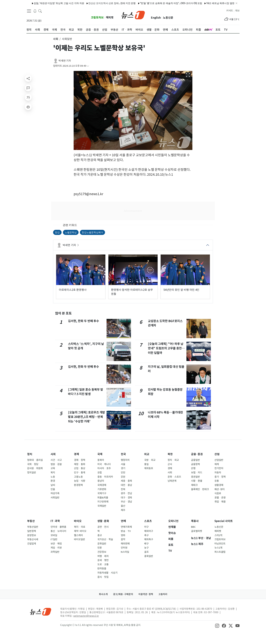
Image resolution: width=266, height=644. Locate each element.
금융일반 (195, 460)
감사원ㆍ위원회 (35, 468)
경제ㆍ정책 (80, 460)
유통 (217, 481)
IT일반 (54, 539)
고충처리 (163, 594)
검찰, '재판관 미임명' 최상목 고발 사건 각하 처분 (50, 3)
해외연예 (125, 544)
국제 (100, 454)
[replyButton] (28, 88)
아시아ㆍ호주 (104, 468)
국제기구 (102, 493)
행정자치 (125, 460)
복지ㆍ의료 (80, 527)
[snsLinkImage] (217, 625)
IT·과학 (55, 521)
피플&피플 (103, 498)
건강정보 (102, 552)
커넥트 (230, 11)
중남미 (101, 481)
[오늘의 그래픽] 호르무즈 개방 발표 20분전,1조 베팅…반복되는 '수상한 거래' (87, 417)
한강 (57, 232)
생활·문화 (103, 521)
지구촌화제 (103, 502)
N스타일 (125, 552)
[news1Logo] (41, 612)
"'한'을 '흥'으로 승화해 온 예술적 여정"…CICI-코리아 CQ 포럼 (161, 3)
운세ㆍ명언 (103, 560)
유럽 (100, 473)
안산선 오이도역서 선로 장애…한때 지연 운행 (103, 3)
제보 (237, 11)
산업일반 (219, 460)
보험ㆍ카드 (197, 473)
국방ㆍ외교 (150, 460)
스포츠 (148, 521)
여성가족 (55, 493)
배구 (146, 544)
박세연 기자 (65, 61)
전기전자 (219, 468)
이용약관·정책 (146, 594)
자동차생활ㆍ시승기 (107, 573)
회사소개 (103, 594)
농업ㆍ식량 (80, 481)
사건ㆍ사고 (56, 460)
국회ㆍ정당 (33, 464)
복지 (53, 473)
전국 (123, 454)
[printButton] (28, 107)
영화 (123, 535)
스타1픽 (218, 535)
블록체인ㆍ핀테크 (200, 489)
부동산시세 (33, 539)
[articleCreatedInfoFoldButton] (88, 66)
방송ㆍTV (126, 531)
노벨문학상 (71, 232)
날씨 (53, 485)
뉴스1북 (218, 548)
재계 (217, 464)
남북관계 (172, 481)
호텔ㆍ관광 (220, 498)
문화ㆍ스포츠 (174, 477)
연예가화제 (126, 527)
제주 (123, 510)
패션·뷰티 (220, 489)
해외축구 (149, 539)
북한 (170, 454)
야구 (146, 527)
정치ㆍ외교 (173, 460)
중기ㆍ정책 (220, 477)
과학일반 (55, 552)
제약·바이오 (80, 531)
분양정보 (32, 535)
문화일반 (102, 544)
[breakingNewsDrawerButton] (35, 11)
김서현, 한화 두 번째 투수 (83, 321)
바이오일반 (79, 539)
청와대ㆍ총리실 (35, 460)
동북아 (101, 460)
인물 (53, 489)
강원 (123, 477)
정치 (30, 454)
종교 (100, 535)
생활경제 (219, 485)
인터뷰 (124, 548)
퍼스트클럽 (220, 552)
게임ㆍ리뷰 (56, 548)
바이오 (78, 521)
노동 (53, 477)
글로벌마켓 (197, 531)
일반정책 (32, 531)
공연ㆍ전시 (103, 527)
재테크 (194, 485)
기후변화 (102, 489)
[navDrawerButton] (29, 11)
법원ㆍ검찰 (56, 464)
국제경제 (102, 485)
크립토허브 (97, 18)
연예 (123, 521)
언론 (100, 548)
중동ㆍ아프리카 (105, 477)
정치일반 (32, 473)
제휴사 (195, 521)
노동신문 (168, 18)
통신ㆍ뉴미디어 (58, 531)
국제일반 (102, 506)
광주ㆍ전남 (126, 493)
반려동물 (102, 569)
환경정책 (78, 485)
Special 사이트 (224, 521)
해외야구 (149, 531)
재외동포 (149, 468)
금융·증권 (197, 454)
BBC (193, 527)
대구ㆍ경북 (126, 498)
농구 (146, 548)
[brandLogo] (133, 15)
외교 (147, 454)
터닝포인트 (220, 544)
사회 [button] (56, 39)
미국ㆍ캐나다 (104, 464)
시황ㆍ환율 (197, 481)
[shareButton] (28, 78)
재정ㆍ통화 (80, 464)
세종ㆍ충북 (126, 481)
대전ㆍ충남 (126, 485)
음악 (123, 539)
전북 (123, 489)
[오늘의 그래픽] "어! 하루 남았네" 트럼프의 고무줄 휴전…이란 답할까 (166, 348)
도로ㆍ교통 (103, 564)
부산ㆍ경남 (126, 502)
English (156, 18)
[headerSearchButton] (40, 11)
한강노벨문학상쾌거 (92, 232)
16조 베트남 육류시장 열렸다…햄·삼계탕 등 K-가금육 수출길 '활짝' (231, 3)
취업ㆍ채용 (220, 502)
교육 (53, 468)
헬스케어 (78, 535)
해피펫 (110, 18)
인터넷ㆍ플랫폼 (58, 527)
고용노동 (78, 477)
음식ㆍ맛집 (103, 577)
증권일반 (195, 477)
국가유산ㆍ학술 (105, 539)
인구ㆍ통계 (80, 473)
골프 (146, 552)
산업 (217, 454)
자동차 (218, 473)
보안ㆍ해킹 (56, 544)
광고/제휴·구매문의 (123, 594)
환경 (53, 481)
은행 (193, 468)
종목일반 (149, 556)
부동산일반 (33, 527)
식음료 (218, 493)
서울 (123, 464)
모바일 (54, 535)
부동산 (31, 521)
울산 (123, 506)
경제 (77, 454)
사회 (53, 454)
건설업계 (32, 544)
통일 (146, 464)
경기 (123, 468)
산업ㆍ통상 (80, 468)
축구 (146, 535)
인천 (123, 473)
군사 (170, 464)
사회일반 (55, 498)
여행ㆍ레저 (103, 556)
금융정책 (195, 464)
